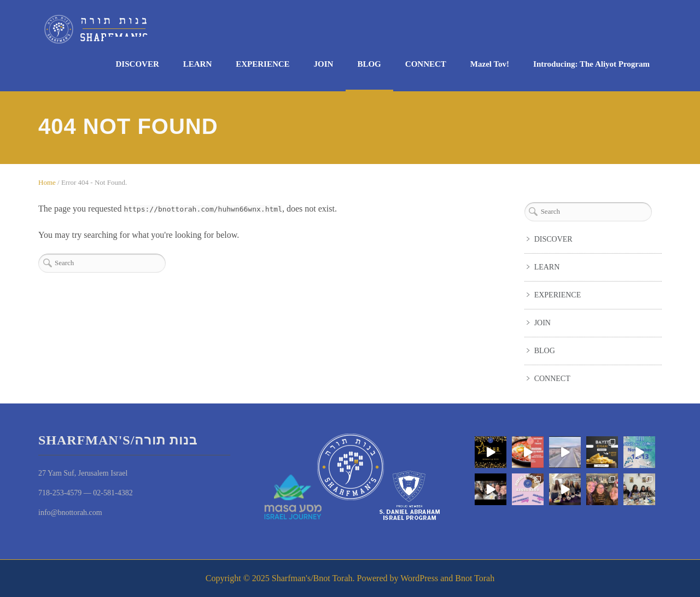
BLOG (369, 64)
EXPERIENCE (262, 64)
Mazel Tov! (490, 64)
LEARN (198, 64)
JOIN (324, 64)
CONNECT (426, 64)
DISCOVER (138, 64)
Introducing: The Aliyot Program (591, 64)
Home (47, 182)
